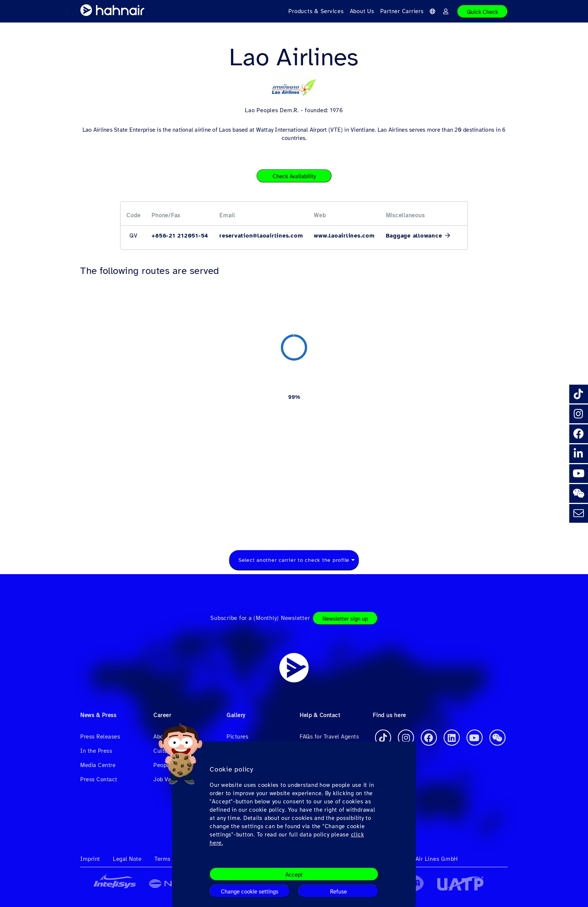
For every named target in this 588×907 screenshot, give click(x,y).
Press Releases (100, 737)
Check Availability (294, 176)
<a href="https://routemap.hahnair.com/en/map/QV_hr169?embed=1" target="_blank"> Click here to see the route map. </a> (294, 405)
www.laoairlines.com (344, 236)
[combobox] (294, 560)
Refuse (338, 892)
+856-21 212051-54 (180, 236)
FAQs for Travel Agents (329, 737)
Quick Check (482, 12)
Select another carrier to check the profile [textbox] (294, 560)
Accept (294, 875)
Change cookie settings (250, 892)
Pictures (237, 737)
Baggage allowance (415, 236)
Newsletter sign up (345, 619)
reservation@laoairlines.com (261, 236)
